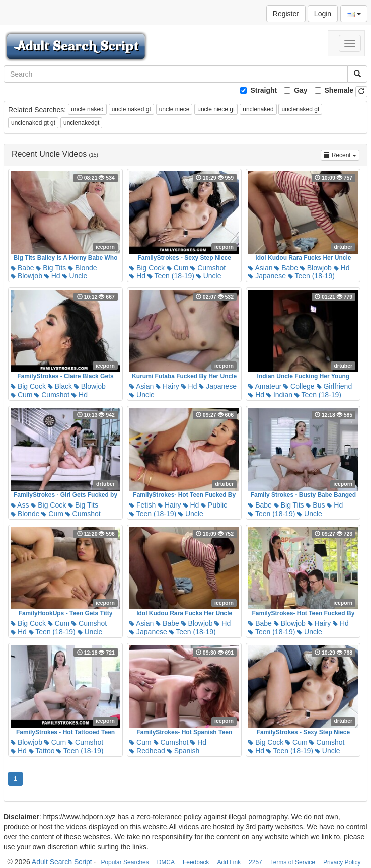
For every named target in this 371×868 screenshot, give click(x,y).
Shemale (339, 90)
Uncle (75, 276)
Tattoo (42, 751)
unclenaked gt (300, 109)
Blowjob (26, 276)
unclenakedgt (81, 123)
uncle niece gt (216, 109)
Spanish (183, 751)
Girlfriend (335, 386)
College (299, 386)
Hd (52, 276)
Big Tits (51, 268)
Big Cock (147, 268)
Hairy (167, 386)
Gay (301, 90)
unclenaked (258, 109)
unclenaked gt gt (33, 123)
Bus (315, 505)
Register (286, 14)
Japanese (267, 276)
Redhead (147, 751)
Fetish (142, 505)
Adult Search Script (62, 862)
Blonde (82, 268)
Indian (279, 395)
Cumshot (208, 268)
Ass (20, 505)
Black (60, 386)
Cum (177, 268)
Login (323, 14)
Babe (22, 268)
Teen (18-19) (171, 276)
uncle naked (87, 109)
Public (214, 505)
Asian (260, 268)
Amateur (265, 386)
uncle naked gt (131, 109)
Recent (342, 154)
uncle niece (174, 109)
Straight (264, 90)
